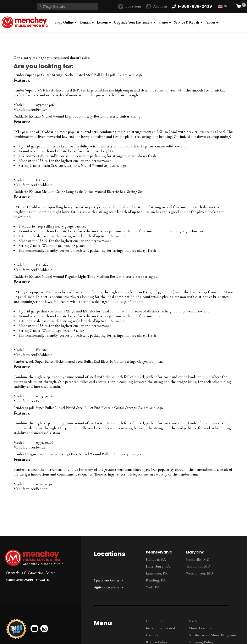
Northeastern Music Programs (213, 635)
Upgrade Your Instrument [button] (135, 22)
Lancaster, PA (157, 573)
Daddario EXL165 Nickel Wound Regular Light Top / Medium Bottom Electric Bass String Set (86, 277)
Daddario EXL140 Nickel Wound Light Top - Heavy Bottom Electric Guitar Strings (78, 116)
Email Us (43, 580)
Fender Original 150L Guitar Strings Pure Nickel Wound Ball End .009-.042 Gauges (77, 454)
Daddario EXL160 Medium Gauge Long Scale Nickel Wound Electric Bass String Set (78, 192)
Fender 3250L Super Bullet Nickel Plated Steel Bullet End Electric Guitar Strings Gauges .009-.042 (88, 361)
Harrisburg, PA (158, 566)
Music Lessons (200, 628)
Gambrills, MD (198, 559)
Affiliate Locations (107, 587)
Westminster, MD (199, 573)
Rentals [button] (87, 22)
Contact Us (155, 621)
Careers (152, 635)
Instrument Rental (161, 628)
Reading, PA (156, 580)
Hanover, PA (156, 559)
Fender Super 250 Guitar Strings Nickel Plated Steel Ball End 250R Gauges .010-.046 (78, 75)
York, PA (153, 587)
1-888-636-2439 (20, 580)
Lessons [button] (104, 22)
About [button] (212, 22)
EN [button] (224, 6)
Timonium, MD (198, 566)
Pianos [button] (165, 22)
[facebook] (34, 629)
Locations (133, 6)
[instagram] (44, 629)
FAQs (193, 621)
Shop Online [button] (66, 22)
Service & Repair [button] (188, 22)
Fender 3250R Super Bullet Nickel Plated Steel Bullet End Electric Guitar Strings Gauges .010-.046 (88, 408)
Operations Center (107, 580)
